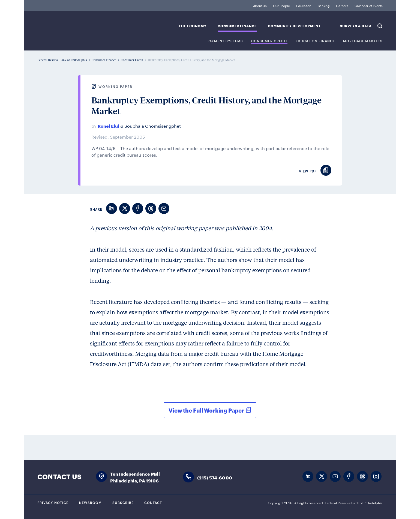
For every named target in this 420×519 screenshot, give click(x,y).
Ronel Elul (108, 126)
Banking (324, 5)
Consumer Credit (269, 41)
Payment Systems (225, 41)
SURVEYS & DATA (356, 26)
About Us (260, 5)
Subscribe (123, 502)
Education (304, 5)
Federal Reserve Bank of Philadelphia (82, 25)
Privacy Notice (53, 502)
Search (380, 26)
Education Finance (315, 41)
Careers (342, 5)
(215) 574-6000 (215, 477)
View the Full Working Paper (206, 410)
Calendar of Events (369, 5)
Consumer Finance (237, 26)
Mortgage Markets (363, 41)
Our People (281, 5)
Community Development (294, 26)
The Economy (193, 26)
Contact (153, 502)
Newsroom (90, 502)
